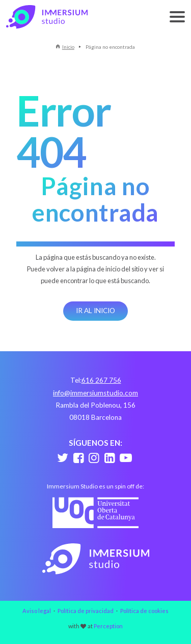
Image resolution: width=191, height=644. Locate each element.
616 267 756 (101, 380)
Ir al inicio (95, 311)
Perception (108, 626)
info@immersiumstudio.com (95, 393)
